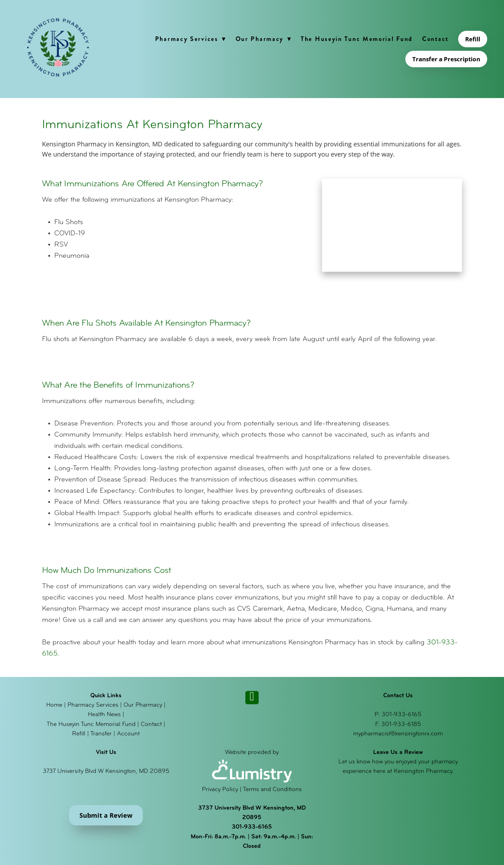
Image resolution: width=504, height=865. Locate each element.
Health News (104, 715)
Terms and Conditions (272, 790)
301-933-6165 (401, 715)
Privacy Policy (220, 790)
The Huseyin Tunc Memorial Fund (357, 39)
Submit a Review (106, 815)
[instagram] (252, 698)
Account (128, 734)
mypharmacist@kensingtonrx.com (398, 734)
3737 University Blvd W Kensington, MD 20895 (106, 771)
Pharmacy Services (191, 39)
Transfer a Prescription (446, 59)
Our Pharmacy (263, 39)
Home (54, 705)
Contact (435, 39)
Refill (473, 39)
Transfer (101, 734)
